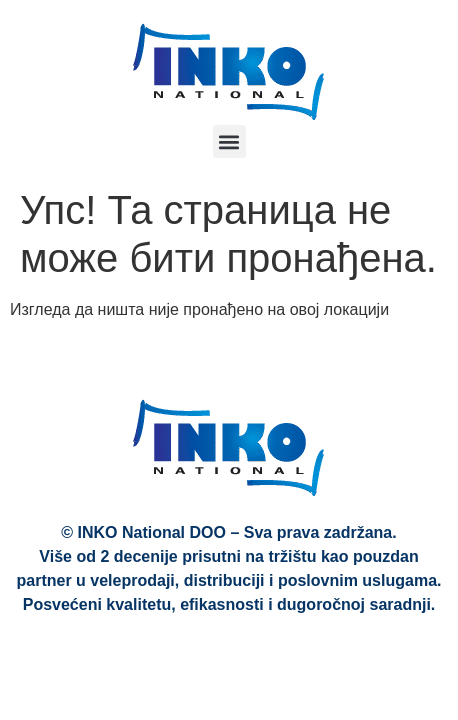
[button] (229, 141)
